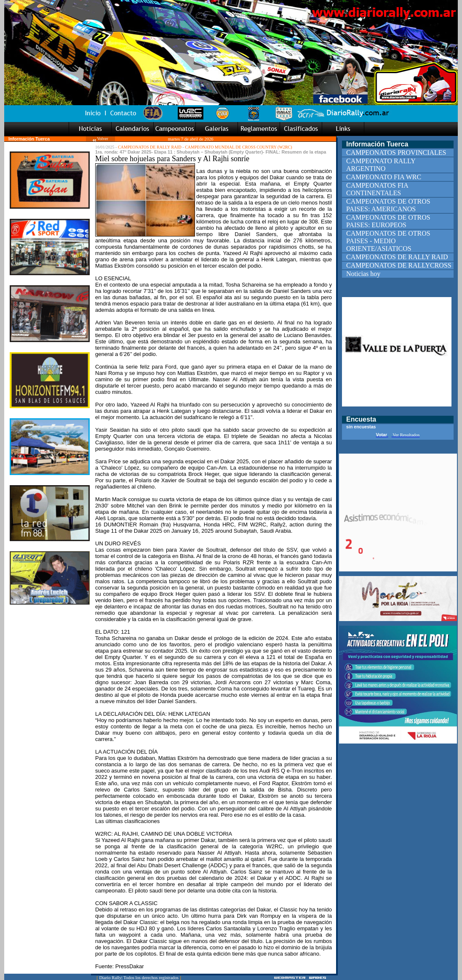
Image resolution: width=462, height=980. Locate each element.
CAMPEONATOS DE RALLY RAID (150, 147)
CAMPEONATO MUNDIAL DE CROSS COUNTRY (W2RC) (238, 147)
